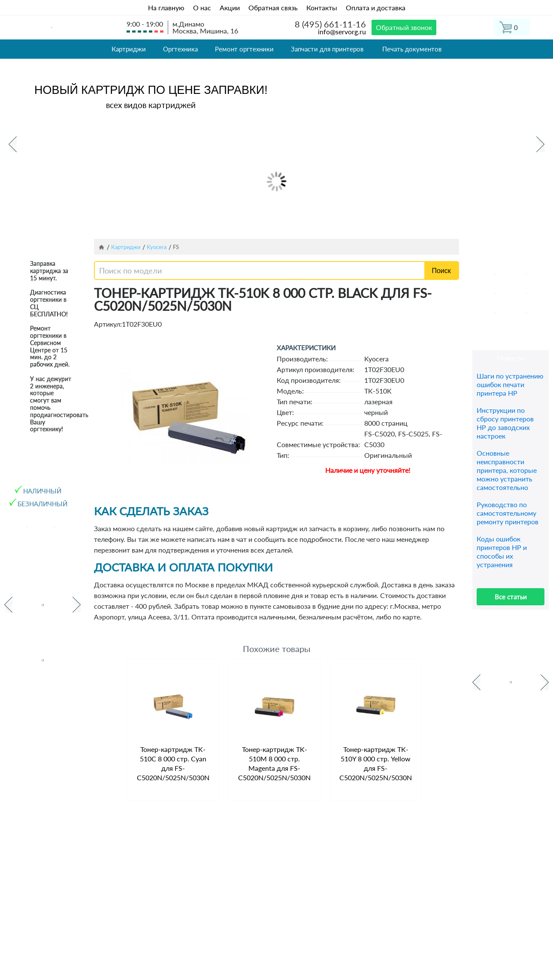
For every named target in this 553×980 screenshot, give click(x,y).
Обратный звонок (404, 27)
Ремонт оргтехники (244, 49)
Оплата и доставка (376, 8)
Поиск (441, 271)
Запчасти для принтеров (327, 49)
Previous (13, 144)
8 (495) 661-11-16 (330, 24)
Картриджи (129, 49)
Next (540, 144)
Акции (230, 8)
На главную (166, 8)
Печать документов (412, 49)
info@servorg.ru (342, 32)
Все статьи (511, 597)
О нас (202, 8)
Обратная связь (273, 8)
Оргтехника (180, 49)
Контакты (322, 8)
